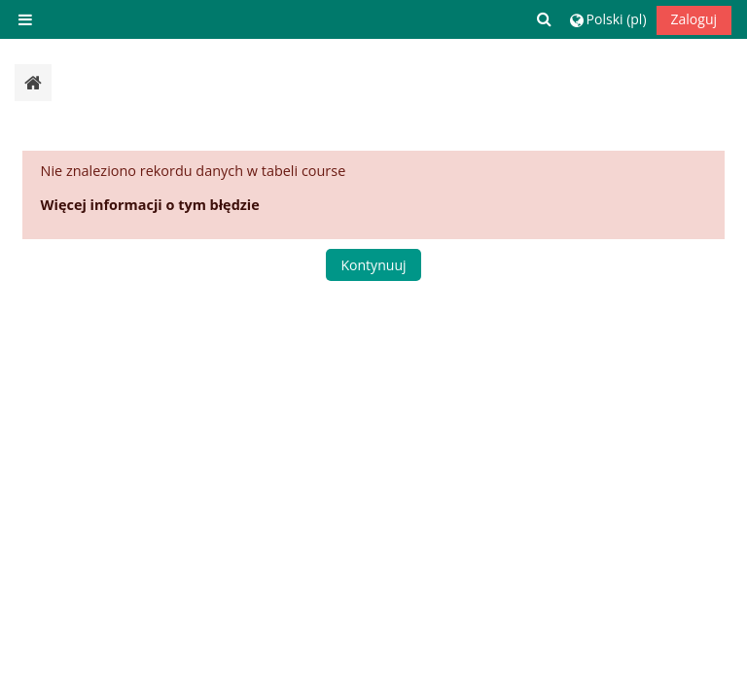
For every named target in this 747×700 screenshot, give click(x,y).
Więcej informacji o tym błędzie (150, 205)
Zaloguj (694, 19)
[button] (545, 19)
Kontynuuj (373, 265)
